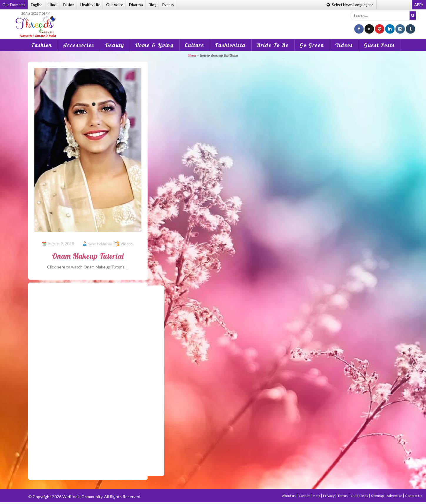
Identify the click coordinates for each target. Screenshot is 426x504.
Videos (344, 45)
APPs (419, 5)
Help (317, 496)
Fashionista (230, 45)
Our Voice (115, 5)
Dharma (136, 5)
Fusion (69, 5)
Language (350, 5)
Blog (153, 5)
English (37, 5)
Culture (194, 45)
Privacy (329, 496)
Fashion (42, 45)
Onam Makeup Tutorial (88, 256)
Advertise (395, 496)
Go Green (312, 45)
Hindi (53, 5)
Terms (343, 496)
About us (289, 496)
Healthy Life (90, 5)
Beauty (115, 45)
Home (192, 55)
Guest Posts (379, 45)
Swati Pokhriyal (100, 244)
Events (168, 5)
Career (305, 496)
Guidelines (360, 496)
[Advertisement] (213, 20)
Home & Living (154, 45)
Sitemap (378, 496)
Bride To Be (273, 45)
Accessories (79, 45)
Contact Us (414, 496)
